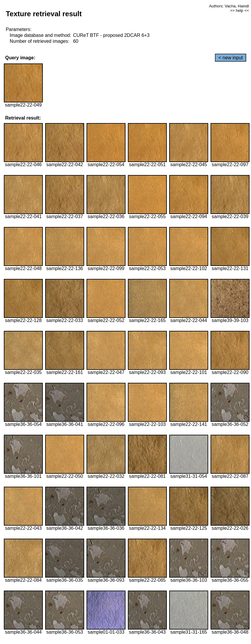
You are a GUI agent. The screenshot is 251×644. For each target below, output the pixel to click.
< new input (231, 58)
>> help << (239, 10)
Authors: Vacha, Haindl (229, 6)
